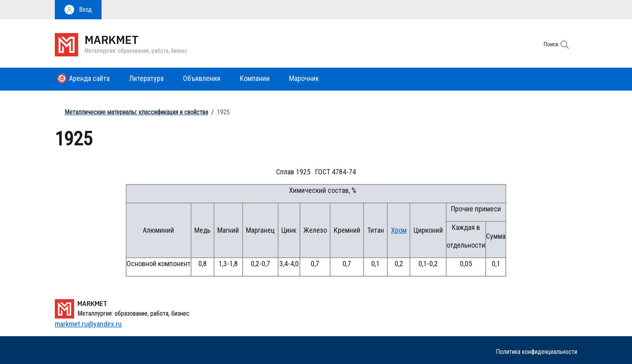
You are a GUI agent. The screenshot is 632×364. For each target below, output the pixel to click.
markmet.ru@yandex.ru (88, 324)
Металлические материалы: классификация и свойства (136, 112)
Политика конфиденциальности (536, 352)
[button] (78, 10)
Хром (399, 230)
